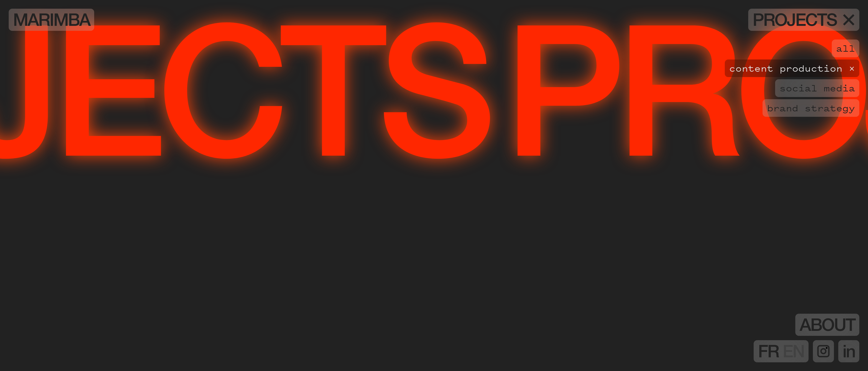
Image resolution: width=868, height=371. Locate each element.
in (849, 354)
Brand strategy (811, 108)
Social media (817, 88)
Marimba (51, 22)
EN (793, 354)
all (846, 48)
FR (770, 354)
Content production (786, 68)
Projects (804, 22)
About (827, 327)
